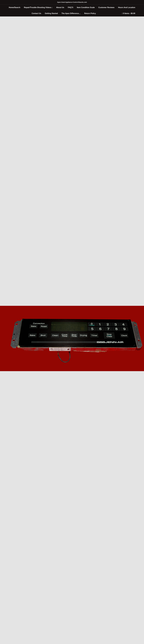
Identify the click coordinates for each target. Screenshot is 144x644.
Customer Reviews (106, 7)
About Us (60, 7)
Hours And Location (127, 7)
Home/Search (15, 7)
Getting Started (51, 13)
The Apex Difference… (71, 13)
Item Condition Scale (86, 7)
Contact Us (36, 13)
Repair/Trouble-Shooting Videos (38, 7)
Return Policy (90, 13)
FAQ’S (71, 7)
